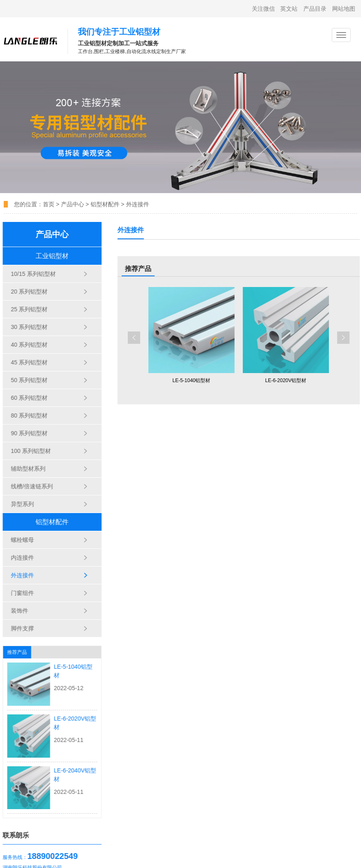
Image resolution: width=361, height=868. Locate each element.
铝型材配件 (105, 204)
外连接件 (138, 204)
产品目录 (315, 9)
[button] (148, 338)
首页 (49, 204)
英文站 (289, 9)
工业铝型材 (47, 256)
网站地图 (344, 9)
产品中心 (73, 204)
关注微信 (263, 9)
